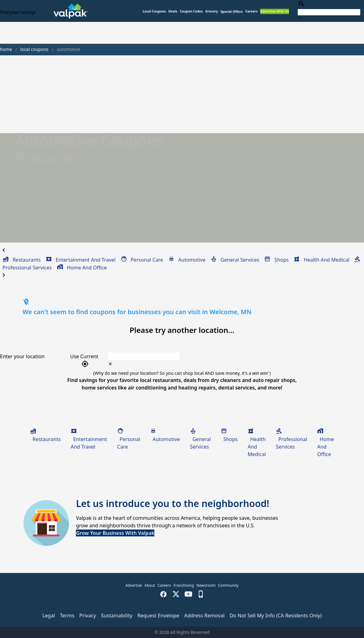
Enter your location (22, 356)
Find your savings (18, 12)
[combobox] (329, 11)
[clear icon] (110, 364)
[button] (232, 12)
